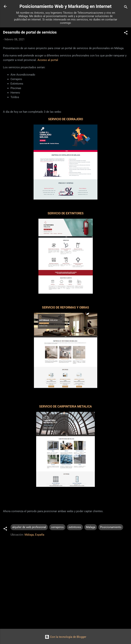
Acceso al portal (48, 60)
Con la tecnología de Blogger (65, 637)
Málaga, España (34, 535)
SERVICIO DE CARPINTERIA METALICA (65, 406)
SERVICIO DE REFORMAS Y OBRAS (65, 307)
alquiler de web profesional (29, 527)
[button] (126, 33)
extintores (75, 527)
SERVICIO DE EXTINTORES (66, 213)
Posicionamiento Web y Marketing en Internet (65, 6)
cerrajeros (57, 527)
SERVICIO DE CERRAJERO (66, 119)
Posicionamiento (111, 527)
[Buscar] (126, 8)
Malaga (91, 527)
